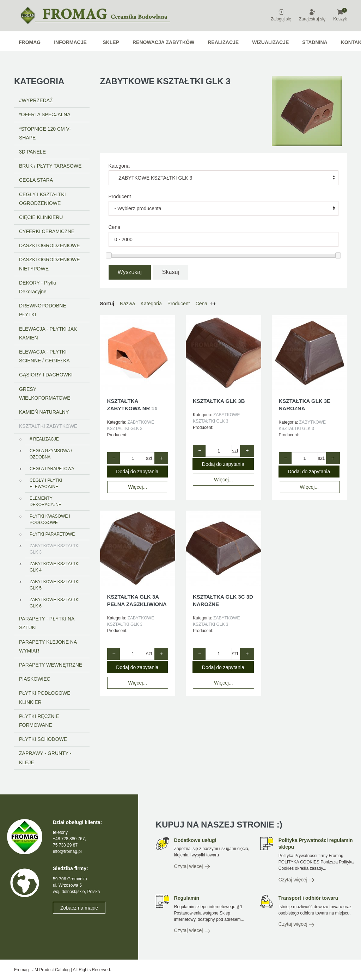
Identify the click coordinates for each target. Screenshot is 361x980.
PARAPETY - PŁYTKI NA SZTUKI (47, 623)
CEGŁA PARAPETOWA (52, 469)
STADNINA (315, 42)
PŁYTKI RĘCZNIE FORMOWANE (39, 721)
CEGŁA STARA (36, 180)
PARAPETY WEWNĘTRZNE (51, 665)
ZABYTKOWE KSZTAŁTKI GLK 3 (55, 549)
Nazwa (127, 304)
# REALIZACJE (44, 439)
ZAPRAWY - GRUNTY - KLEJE (45, 758)
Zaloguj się (281, 15)
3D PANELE (32, 152)
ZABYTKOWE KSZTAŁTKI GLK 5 (55, 585)
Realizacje (223, 42)
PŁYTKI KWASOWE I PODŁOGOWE (50, 519)
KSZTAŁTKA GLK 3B (219, 401)
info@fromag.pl (67, 851)
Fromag (30, 42)
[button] (344, 11)
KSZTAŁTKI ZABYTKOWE (48, 426)
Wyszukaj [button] (130, 272)
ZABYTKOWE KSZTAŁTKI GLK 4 (55, 567)
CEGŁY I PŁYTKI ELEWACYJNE (46, 483)
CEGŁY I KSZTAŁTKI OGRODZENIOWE (42, 199)
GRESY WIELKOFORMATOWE (45, 394)
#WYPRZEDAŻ (36, 100)
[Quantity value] (133, 458)
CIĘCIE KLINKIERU (41, 217)
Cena (201, 304)
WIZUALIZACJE (270, 42)
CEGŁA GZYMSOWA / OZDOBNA (51, 454)
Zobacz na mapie (79, 908)
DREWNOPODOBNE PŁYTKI (43, 310)
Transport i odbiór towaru (308, 898)
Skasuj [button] (171, 272)
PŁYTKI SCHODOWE (43, 739)
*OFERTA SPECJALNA (45, 114)
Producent (120, 196)
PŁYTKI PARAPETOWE (52, 534)
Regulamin (187, 898)
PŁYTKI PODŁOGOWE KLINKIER (45, 697)
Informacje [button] (70, 42)
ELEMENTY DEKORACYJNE (45, 501)
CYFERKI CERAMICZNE (47, 231)
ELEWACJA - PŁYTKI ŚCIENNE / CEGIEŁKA (44, 356)
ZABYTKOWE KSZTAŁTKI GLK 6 (55, 603)
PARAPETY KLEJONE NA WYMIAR (48, 646)
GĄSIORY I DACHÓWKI (46, 375)
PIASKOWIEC (35, 679)
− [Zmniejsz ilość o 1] (114, 458)
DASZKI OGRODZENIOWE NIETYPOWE (50, 264)
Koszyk (340, 15)
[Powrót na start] (102, 16)
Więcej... (137, 487)
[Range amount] (224, 239)
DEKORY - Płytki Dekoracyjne (38, 287)
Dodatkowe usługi (195, 840)
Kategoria (119, 166)
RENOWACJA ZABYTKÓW (163, 42)
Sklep (111, 42)
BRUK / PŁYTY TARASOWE (50, 166)
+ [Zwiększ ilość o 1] (161, 458)
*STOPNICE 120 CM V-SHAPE (45, 133)
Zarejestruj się (312, 15)
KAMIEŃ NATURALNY (44, 412)
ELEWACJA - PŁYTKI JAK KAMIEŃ (48, 333)
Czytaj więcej (192, 867)
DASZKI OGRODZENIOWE (50, 245)
